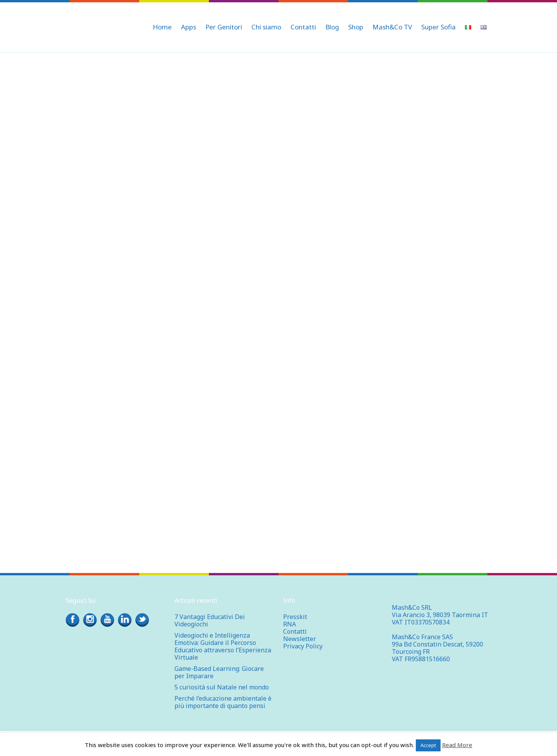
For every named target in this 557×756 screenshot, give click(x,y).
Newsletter (300, 639)
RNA (290, 624)
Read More (457, 745)
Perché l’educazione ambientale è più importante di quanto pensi (223, 702)
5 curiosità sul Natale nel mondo (222, 687)
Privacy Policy (303, 646)
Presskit (295, 617)
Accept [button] (428, 745)
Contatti (295, 631)
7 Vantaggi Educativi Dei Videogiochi (210, 620)
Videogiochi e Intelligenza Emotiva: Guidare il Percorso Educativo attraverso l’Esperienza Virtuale (223, 646)
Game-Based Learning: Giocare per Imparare (219, 672)
